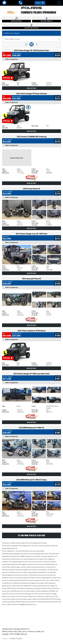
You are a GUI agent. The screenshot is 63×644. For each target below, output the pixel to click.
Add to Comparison (12, 59)
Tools (40, 3)
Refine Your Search (11, 33)
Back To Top (32, 618)
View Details (32, 88)
